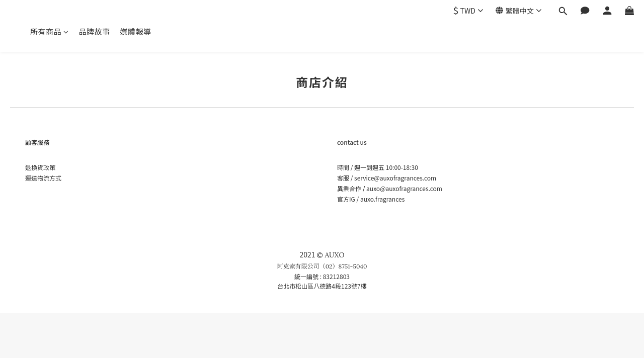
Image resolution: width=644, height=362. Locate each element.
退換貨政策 (40, 167)
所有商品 (50, 31)
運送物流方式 (43, 178)
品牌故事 (95, 31)
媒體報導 (136, 31)
